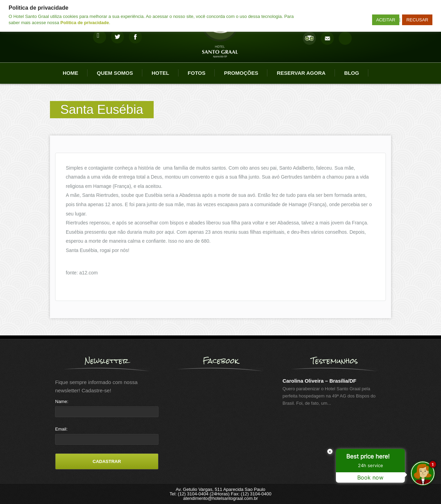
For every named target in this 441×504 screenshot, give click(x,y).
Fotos (197, 73)
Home (70, 73)
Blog (352, 73)
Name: (62, 401)
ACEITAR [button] (386, 20)
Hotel (160, 73)
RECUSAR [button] (417, 20)
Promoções (241, 73)
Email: (61, 429)
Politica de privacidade (85, 23)
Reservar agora (301, 73)
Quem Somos (115, 73)
